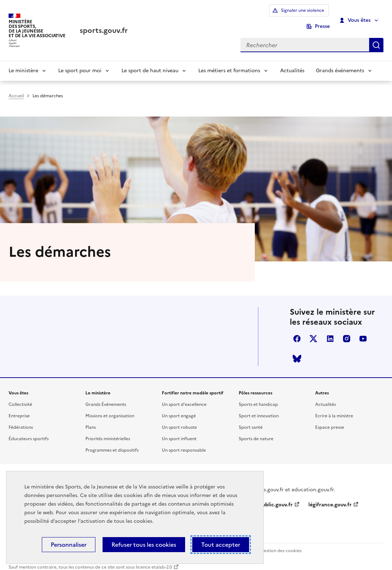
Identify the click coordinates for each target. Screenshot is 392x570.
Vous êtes (355, 15)
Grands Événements (106, 398)
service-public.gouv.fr (267, 498)
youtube (363, 332)
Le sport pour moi (80, 61)
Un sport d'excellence (184, 398)
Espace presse (330, 421)
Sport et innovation (259, 409)
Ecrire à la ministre (334, 409)
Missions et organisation (110, 409)
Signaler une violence (271, 15)
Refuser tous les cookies (144, 545)
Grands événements (340, 61)
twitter (313, 332)
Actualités (292, 61)
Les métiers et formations (229, 61)
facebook (297, 332)
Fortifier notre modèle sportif (193, 386)
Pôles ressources (255, 386)
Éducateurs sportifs (29, 432)
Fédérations (21, 421)
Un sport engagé (179, 409)
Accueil (16, 86)
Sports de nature (256, 432)
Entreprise (19, 409)
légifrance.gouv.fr (330, 498)
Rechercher (376, 35)
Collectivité (20, 398)
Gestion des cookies (281, 544)
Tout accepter (221, 545)
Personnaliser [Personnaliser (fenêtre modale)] (69, 545)
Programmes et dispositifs (112, 443)
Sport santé (251, 421)
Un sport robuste (179, 421)
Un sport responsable (184, 443)
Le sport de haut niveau (150, 61)
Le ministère (23, 61)
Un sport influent (179, 432)
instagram (347, 332)
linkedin (330, 332)
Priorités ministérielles (108, 432)
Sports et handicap (258, 398)
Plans (91, 421)
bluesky (297, 352)
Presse (322, 15)
